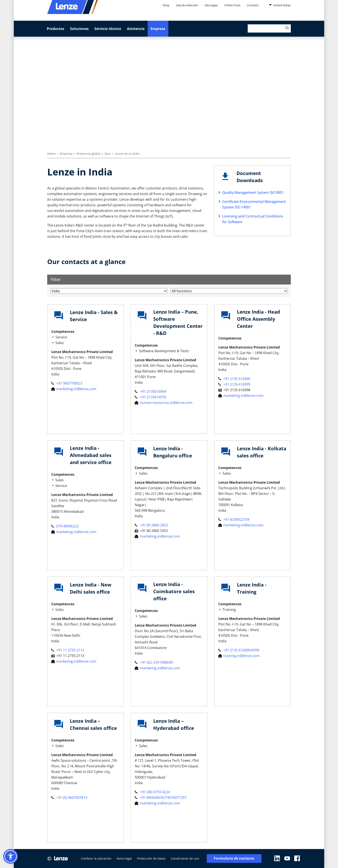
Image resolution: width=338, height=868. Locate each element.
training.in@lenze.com (239, 656)
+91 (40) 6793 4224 (152, 792)
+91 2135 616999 (234, 384)
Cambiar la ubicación (96, 858)
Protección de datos (151, 858)
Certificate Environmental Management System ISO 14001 (254, 204)
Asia (108, 154)
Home (51, 154)
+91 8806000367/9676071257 (161, 798)
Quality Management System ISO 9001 (253, 192)
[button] (11, 856)
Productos (56, 29)
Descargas (211, 5)
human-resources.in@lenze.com (164, 403)
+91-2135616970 (150, 397)
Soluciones (79, 29)
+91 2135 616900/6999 (239, 650)
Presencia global (89, 154)
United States (280, 5)
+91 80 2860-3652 (151, 525)
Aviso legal (124, 858)
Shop (166, 5)
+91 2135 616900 (234, 379)
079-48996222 (65, 526)
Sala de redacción (187, 5)
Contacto (253, 5)
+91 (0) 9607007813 (69, 798)
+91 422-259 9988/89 (154, 662)
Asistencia (136, 29)
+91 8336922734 (234, 519)
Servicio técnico (108, 29)
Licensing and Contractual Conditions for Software (253, 219)
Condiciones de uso (185, 858)
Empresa (158, 29)
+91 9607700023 (67, 383)
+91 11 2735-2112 (68, 650)
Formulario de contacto (234, 858)
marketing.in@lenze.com (74, 389)
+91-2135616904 (150, 391)
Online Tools (232, 5)
